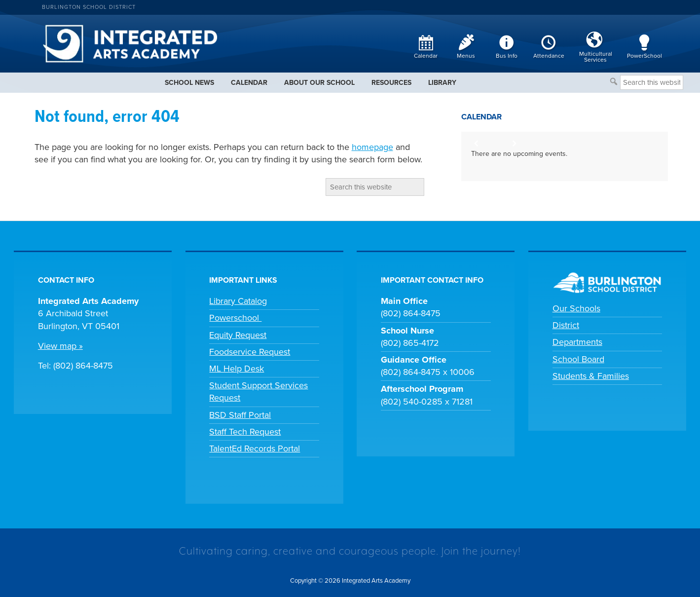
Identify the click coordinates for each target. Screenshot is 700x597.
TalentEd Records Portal (255, 448)
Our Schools (576, 308)
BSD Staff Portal (240, 415)
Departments (577, 342)
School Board (578, 359)
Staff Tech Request (245, 432)
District (566, 325)
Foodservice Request (250, 352)
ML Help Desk (237, 369)
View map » (60, 346)
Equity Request (238, 335)
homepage (372, 147)
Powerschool (235, 318)
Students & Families (591, 376)
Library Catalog (238, 301)
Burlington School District (89, 7)
